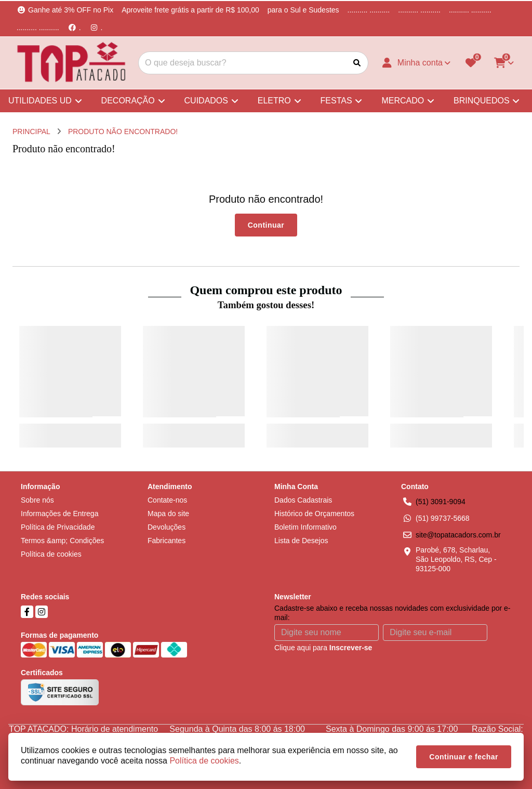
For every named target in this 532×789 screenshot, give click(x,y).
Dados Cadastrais (303, 500)
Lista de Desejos (301, 541)
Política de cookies (51, 554)
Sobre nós (37, 500)
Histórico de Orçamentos (314, 514)
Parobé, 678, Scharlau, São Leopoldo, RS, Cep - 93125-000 (456, 559)
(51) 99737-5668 (443, 518)
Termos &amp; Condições (62, 541)
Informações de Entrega (59, 514)
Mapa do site (168, 514)
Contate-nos (167, 500)
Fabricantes (167, 541)
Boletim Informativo (305, 527)
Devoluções (167, 527)
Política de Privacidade (58, 527)
